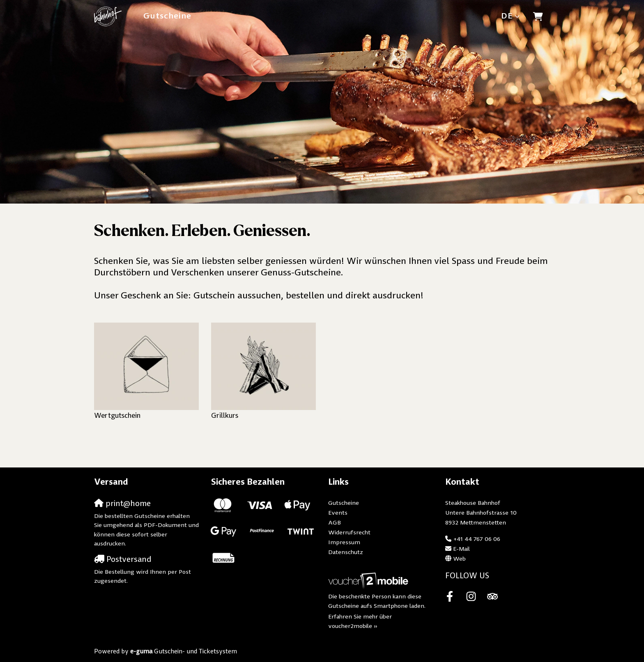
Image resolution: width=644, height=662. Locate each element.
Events (338, 513)
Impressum (344, 543)
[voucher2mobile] (369, 581)
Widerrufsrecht (349, 533)
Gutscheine (168, 16)
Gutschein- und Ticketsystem (184, 652)
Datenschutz (346, 553)
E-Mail (461, 549)
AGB (335, 523)
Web (459, 559)
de (507, 16)
